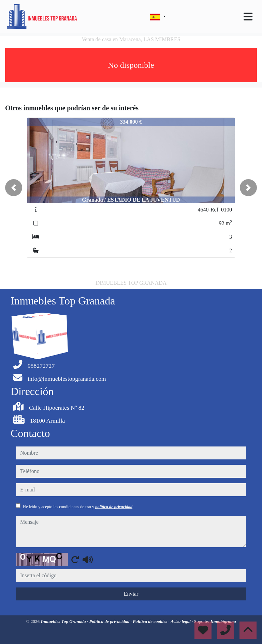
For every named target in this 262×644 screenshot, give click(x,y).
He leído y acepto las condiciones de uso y (78, 507)
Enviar (131, 594)
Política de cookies (150, 621)
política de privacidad (114, 507)
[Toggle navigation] (248, 17)
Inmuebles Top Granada (64, 621)
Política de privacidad (110, 621)
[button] (14, 188)
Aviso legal (181, 621)
